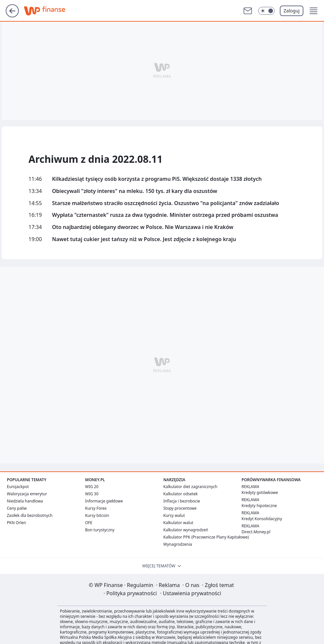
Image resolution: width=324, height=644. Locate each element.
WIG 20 (92, 487)
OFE (89, 523)
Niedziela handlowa (25, 501)
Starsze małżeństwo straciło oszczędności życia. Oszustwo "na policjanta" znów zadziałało (166, 203)
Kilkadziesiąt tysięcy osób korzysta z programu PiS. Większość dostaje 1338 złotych (157, 179)
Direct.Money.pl (256, 532)
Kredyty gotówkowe (260, 492)
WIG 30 (92, 494)
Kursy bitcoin (97, 515)
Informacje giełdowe (104, 501)
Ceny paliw (17, 508)
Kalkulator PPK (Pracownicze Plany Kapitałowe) (206, 537)
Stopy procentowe (180, 508)
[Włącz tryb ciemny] (266, 11)
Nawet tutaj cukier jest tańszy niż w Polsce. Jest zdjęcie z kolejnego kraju (144, 239)
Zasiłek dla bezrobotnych (30, 515)
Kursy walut (174, 515)
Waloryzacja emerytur (27, 494)
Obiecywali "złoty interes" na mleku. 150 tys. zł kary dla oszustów (135, 191)
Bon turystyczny (100, 530)
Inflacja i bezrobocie (182, 501)
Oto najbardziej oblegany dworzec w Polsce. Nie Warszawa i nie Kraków (143, 227)
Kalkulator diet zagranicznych (190, 487)
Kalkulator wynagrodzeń (186, 530)
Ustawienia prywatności (190, 593)
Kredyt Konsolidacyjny (262, 519)
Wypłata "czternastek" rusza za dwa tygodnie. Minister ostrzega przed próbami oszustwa (165, 215)
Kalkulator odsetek (180, 494)
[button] (314, 11)
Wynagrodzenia (178, 544)
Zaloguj (292, 11)
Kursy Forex (96, 508)
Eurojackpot (18, 487)
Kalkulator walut (178, 523)
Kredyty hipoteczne (259, 506)
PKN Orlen (17, 523)
